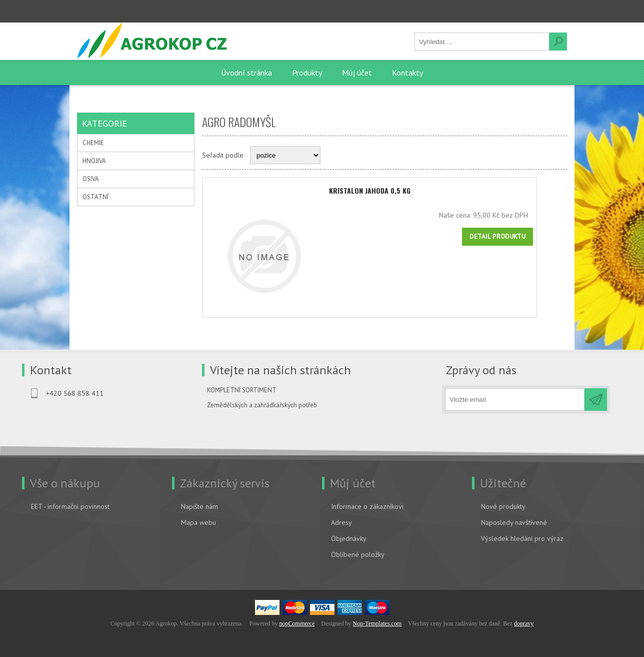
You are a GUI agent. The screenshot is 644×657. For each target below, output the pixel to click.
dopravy (524, 623)
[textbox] (482, 42)
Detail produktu (527, 236)
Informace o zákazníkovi (367, 506)
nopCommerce (297, 623)
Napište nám (199, 506)
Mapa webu (198, 522)
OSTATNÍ (95, 197)
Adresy (341, 522)
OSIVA (91, 179)
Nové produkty (503, 506)
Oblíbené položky (358, 554)
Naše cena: (485, 215)
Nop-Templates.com (377, 623)
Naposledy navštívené (514, 522)
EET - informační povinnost (70, 506)
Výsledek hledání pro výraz (522, 538)
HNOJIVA (94, 161)
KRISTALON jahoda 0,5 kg (385, 190)
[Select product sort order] (285, 155)
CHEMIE (93, 143)
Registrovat (104, 11)
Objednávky (349, 538)
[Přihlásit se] (515, 399)
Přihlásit (152, 11)
